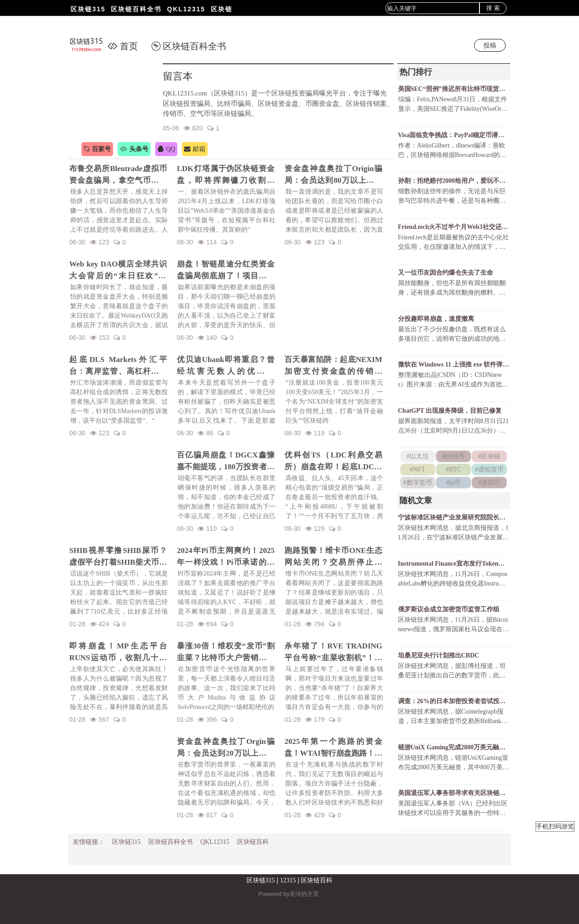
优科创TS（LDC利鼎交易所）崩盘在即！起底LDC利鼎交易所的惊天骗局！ (333, 462)
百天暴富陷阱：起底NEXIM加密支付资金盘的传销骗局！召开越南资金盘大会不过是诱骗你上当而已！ (333, 366)
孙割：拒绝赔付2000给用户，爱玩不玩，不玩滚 (454, 181)
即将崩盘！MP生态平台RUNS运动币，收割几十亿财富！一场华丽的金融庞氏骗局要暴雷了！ (118, 653)
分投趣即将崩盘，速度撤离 (436, 319)
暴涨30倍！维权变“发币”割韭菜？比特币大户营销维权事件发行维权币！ (226, 653)
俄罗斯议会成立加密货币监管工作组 (449, 609)
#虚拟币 (489, 483)
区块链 (222, 9)
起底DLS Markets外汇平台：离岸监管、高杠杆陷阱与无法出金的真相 (118, 366)
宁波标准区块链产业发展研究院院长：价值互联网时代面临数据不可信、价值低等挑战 (454, 517)
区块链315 (88, 9)
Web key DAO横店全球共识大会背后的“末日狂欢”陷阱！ (118, 271)
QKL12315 (186, 9)
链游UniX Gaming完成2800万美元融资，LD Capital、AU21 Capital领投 (454, 747)
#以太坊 (418, 456)
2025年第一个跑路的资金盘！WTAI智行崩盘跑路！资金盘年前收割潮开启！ (333, 748)
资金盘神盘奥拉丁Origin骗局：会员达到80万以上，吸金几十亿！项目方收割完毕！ (333, 175)
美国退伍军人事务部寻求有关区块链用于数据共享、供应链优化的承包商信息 (454, 793)
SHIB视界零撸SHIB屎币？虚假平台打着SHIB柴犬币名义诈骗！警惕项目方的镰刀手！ (118, 557)
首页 (123, 46)
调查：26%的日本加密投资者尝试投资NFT (454, 701)
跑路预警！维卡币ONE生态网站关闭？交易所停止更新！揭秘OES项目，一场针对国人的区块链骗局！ (333, 557)
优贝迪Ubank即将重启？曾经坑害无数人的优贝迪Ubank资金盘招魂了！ (226, 366)
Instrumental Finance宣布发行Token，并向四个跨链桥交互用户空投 (454, 564)
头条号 (134, 149)
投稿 (490, 45)
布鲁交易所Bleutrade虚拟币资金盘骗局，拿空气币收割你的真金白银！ (118, 175)
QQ (166, 149)
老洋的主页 (304, 894)
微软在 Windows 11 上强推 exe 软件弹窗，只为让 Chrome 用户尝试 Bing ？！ (454, 364)
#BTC (453, 469)
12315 (288, 880)
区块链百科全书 (136, 9)
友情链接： (89, 842)
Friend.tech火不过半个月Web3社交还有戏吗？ (454, 227)
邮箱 (195, 149)
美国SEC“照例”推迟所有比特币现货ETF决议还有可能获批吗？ (454, 89)
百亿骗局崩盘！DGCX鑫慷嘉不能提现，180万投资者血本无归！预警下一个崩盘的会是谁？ (226, 462)
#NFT (417, 469)
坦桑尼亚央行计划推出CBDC (439, 655)
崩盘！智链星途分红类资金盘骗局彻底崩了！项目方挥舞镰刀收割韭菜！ (226, 271)
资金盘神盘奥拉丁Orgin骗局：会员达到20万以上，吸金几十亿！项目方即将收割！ (226, 748)
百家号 (97, 149)
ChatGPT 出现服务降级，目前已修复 (450, 411)
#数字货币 (418, 483)
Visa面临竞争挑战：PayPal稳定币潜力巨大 (454, 135)
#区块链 (489, 456)
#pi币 (453, 483)
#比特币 (453, 456)
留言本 (178, 76)
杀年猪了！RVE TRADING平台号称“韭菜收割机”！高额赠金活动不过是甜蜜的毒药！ (333, 653)
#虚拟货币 (489, 469)
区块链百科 (253, 842)
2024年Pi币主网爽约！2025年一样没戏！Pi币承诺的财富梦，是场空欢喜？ (226, 557)
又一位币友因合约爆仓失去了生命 (446, 273)
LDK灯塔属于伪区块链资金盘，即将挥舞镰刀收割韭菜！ (226, 175)
